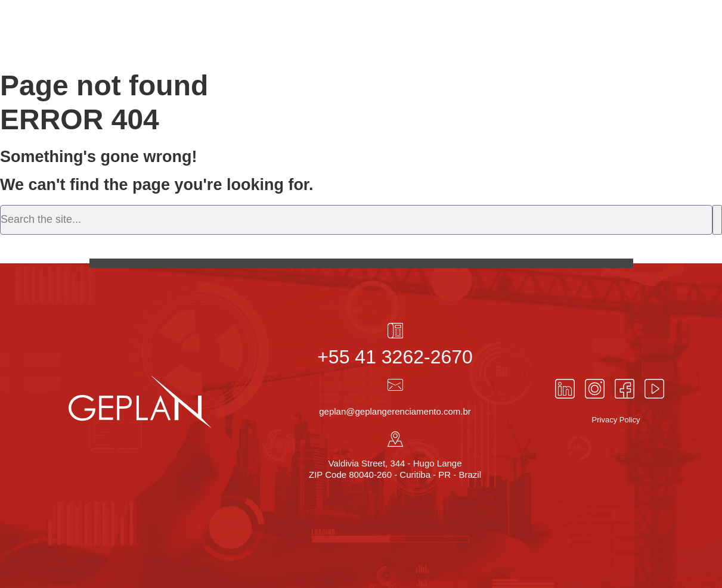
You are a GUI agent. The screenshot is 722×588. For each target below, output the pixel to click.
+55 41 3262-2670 (395, 357)
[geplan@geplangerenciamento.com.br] (395, 385)
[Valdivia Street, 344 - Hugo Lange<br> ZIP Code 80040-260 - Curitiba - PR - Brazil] (395, 439)
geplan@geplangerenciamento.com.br (395, 411)
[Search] (717, 220)
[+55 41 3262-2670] (395, 331)
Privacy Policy (616, 420)
